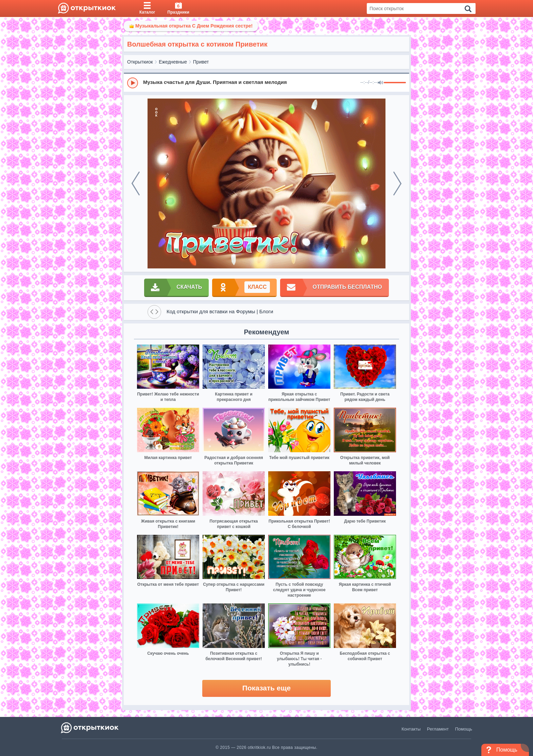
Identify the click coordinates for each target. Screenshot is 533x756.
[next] (397, 183)
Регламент (438, 729)
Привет (201, 62)
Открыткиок (140, 62)
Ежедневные (173, 62)
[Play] (133, 83)
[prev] (136, 183)
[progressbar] (395, 83)
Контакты (411, 729)
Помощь (464, 729)
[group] (266, 83)
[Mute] (380, 83)
